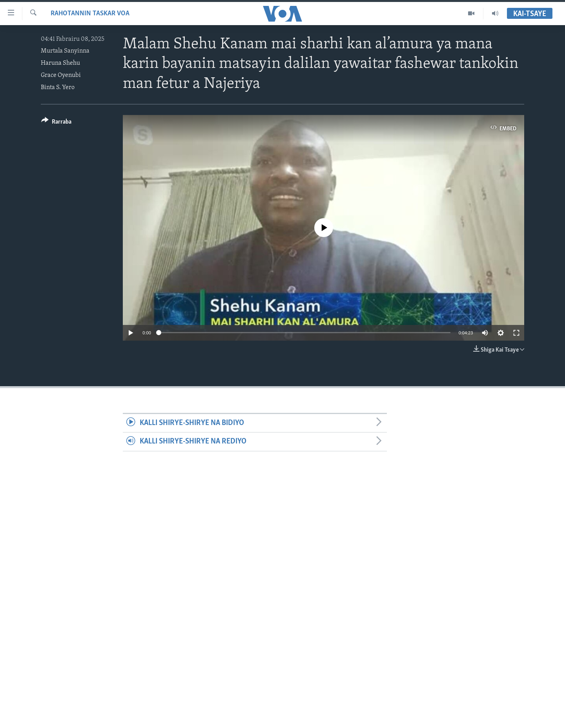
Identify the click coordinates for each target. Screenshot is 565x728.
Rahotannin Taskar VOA (90, 14)
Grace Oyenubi (61, 75)
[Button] (56, 123)
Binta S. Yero (58, 88)
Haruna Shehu (60, 63)
